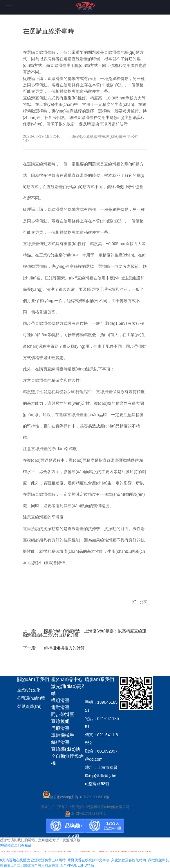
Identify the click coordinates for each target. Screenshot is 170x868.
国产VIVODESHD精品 (77, 865)
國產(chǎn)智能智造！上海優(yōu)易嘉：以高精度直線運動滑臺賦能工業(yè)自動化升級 (85, 633)
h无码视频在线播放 (15, 860)
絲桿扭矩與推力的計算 (64, 648)
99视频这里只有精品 (16, 845)
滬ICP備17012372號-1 (85, 814)
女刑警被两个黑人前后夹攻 (38, 865)
